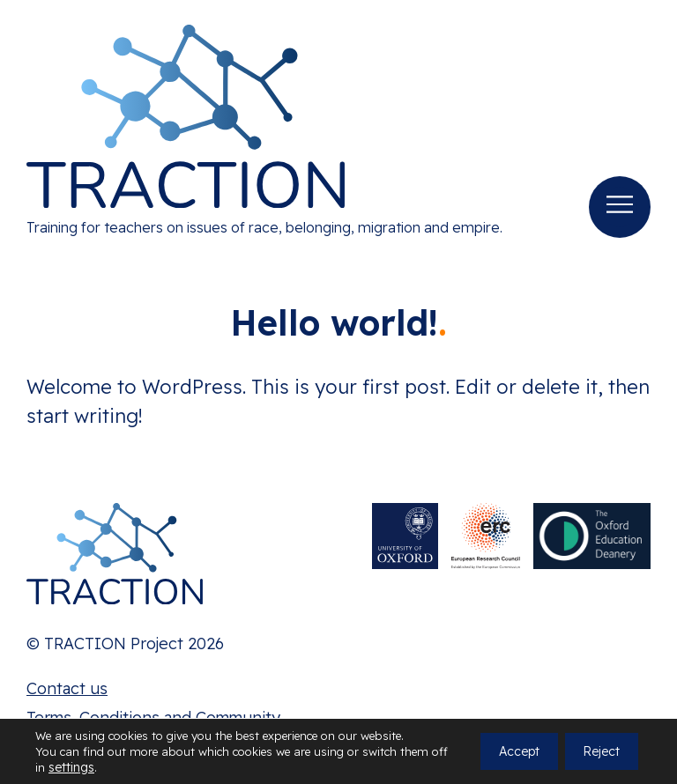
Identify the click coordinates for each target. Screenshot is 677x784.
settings (71, 767)
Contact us (67, 688)
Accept (519, 751)
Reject (601, 751)
